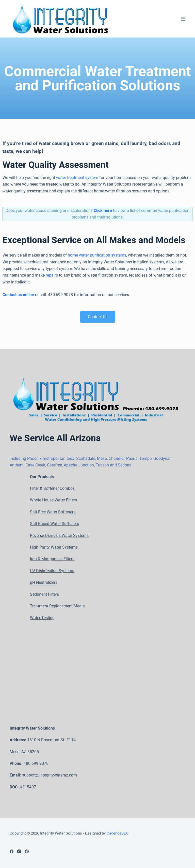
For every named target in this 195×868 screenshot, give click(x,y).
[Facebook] (12, 851)
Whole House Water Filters (53, 500)
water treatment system (77, 184)
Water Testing (42, 618)
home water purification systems (97, 261)
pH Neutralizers (44, 583)
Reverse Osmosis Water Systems (59, 536)
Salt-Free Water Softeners (53, 512)
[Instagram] (19, 851)
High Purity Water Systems (54, 547)
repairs (52, 282)
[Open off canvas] (183, 22)
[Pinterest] (27, 851)
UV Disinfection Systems (52, 571)
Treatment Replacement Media (57, 606)
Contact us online (18, 301)
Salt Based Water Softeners (54, 524)
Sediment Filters (44, 594)
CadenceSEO (118, 833)
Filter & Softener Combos (52, 488)
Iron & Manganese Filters (52, 559)
